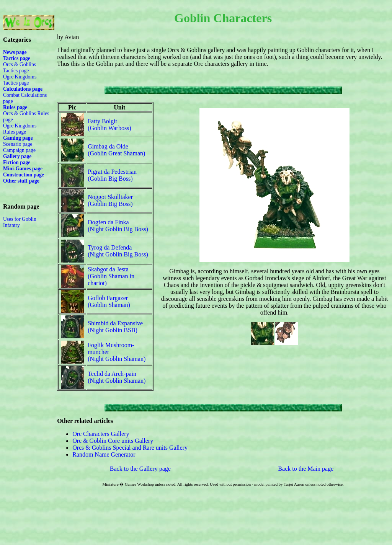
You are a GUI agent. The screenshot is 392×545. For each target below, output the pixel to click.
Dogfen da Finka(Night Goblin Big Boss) (118, 226)
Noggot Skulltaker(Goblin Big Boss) (110, 200)
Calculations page (23, 89)
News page (15, 52)
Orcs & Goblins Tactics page (20, 68)
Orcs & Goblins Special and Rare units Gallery (130, 448)
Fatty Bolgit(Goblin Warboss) (109, 125)
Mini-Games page (23, 169)
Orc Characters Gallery (101, 434)
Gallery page (17, 156)
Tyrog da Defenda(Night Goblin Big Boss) (118, 251)
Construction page (24, 175)
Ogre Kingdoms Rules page (20, 129)
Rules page (15, 107)
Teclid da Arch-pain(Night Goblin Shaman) (117, 377)
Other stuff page (21, 181)
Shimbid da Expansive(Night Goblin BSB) (115, 327)
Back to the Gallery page (140, 469)
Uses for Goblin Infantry (20, 222)
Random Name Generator (104, 454)
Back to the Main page (306, 469)
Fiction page (17, 162)
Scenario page (18, 144)
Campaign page (19, 150)
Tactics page (17, 58)
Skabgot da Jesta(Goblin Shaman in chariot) (111, 276)
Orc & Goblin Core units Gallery (113, 441)
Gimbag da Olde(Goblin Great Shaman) (116, 150)
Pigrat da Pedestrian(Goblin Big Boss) (112, 175)
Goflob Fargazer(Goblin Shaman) (109, 301)
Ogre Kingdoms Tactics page (20, 80)
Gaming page (18, 138)
